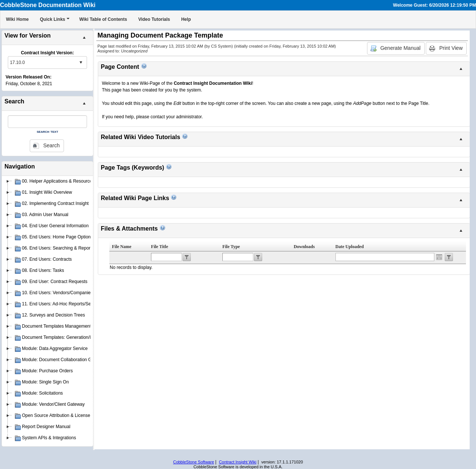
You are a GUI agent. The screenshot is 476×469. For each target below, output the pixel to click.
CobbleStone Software (193, 462)
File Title (160, 247)
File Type (231, 247)
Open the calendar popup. (439, 257)
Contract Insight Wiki (238, 462)
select (81, 62)
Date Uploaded (350, 247)
